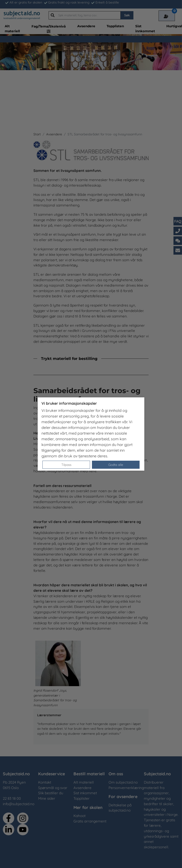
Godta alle (116, 465)
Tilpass (66, 465)
